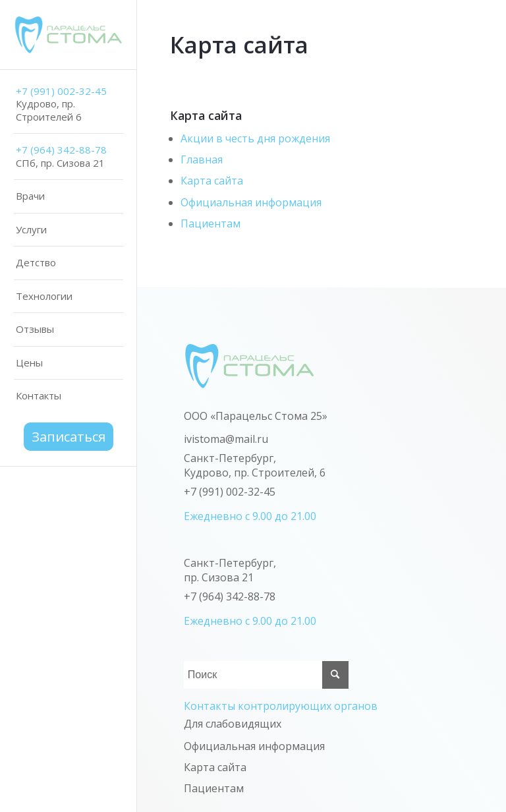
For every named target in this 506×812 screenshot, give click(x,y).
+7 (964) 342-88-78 (230, 596)
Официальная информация (251, 202)
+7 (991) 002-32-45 (230, 492)
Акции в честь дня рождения (255, 138)
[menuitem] (69, 105)
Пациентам (211, 223)
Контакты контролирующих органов (281, 706)
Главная (202, 159)
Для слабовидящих (233, 724)
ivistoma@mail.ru (226, 439)
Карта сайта (212, 181)
